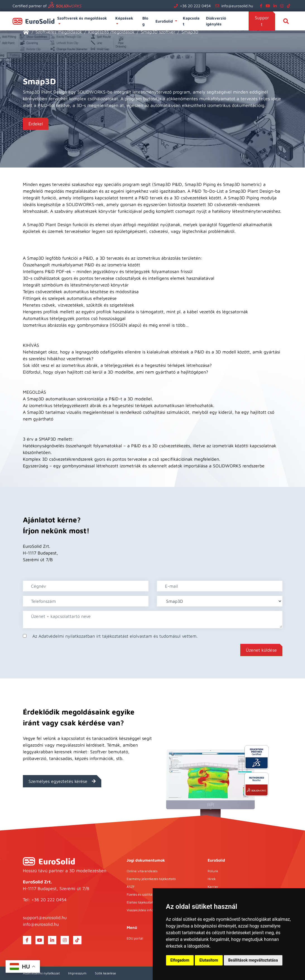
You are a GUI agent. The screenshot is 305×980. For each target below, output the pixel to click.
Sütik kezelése (105, 973)
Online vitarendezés (142, 871)
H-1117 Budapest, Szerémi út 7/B (56, 888)
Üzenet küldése (261, 650)
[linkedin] (276, 6)
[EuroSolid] (26, 32)
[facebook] (262, 6)
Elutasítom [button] (209, 960)
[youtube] (269, 6)
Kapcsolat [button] (191, 21)
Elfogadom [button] (180, 960)
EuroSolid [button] (165, 21)
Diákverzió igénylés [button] (216, 21)
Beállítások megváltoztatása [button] (253, 960)
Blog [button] (145, 21)
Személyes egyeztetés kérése (62, 781)
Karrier (213, 887)
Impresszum (77, 973)
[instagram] (283, 6)
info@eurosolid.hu (237, 6)
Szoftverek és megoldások (83, 18)
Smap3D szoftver (158, 32)
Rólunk (213, 871)
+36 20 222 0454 (195, 6)
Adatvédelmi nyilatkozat (41, 973)
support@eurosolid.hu (45, 917)
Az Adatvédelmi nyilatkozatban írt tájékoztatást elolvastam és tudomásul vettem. (115, 636)
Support (262, 21)
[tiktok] (290, 6)
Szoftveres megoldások (59, 32)
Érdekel (36, 124)
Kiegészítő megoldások (111, 32)
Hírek (212, 879)
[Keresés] (286, 21)
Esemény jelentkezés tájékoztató (151, 879)
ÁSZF (131, 887)
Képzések (125, 18)
